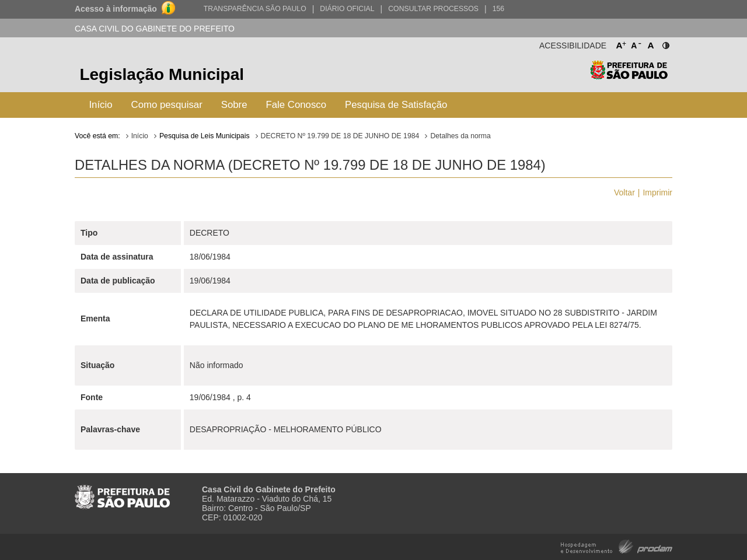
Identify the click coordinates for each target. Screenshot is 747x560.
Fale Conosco (296, 105)
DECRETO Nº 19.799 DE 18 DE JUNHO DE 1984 (340, 136)
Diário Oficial (347, 9)
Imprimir (657, 192)
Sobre (234, 105)
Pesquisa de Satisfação (396, 105)
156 (498, 9)
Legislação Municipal (162, 74)
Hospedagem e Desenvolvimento (617, 546)
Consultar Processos (433, 9)
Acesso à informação (116, 9)
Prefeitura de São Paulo (629, 76)
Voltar (624, 192)
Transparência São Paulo (255, 9)
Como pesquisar (167, 105)
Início (100, 105)
